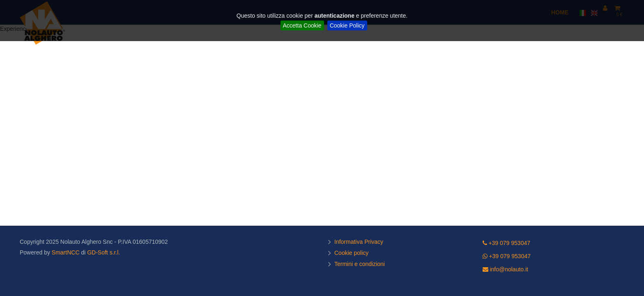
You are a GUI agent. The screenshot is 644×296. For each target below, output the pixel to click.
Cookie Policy (347, 25)
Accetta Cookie (302, 25)
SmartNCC (66, 252)
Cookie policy (352, 253)
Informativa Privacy (360, 242)
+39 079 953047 (507, 243)
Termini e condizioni (361, 264)
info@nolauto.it (506, 269)
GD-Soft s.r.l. (103, 252)
